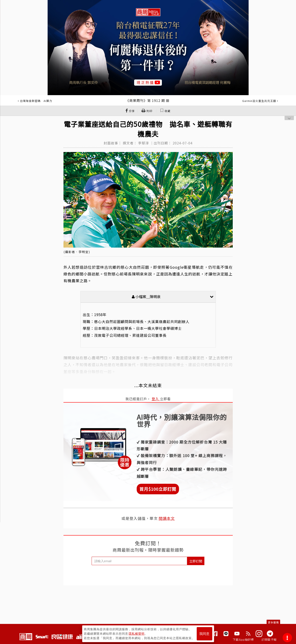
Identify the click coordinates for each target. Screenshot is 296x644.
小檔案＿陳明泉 (173, 297)
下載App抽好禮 (243, 640)
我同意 (204, 634)
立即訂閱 (196, 561)
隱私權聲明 (137, 634)
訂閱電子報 (269, 640)
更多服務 (273, 622)
